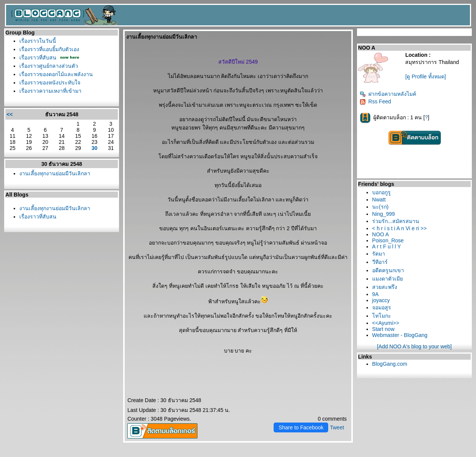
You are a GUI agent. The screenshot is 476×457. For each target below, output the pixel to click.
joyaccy (381, 300)
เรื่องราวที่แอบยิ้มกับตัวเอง (49, 49)
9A (375, 294)
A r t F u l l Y (387, 246)
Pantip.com (15, 454)
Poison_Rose (388, 240)
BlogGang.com (390, 364)
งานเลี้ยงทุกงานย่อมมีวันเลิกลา (55, 173)
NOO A (380, 234)
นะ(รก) (380, 207)
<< (9, 114)
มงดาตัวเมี (388, 279)
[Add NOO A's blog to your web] (414, 346)
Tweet (337, 427)
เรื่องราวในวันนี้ (38, 41)
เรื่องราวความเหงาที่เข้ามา (50, 91)
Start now (383, 329)
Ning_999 (384, 214)
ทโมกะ (382, 316)
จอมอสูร (382, 307)
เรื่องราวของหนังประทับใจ (50, 83)
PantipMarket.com (48, 454)
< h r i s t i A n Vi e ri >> (399, 228)
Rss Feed (375, 101)
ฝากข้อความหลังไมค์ (388, 94)
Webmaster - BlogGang (400, 335)
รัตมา (379, 254)
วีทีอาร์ (380, 262)
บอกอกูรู (381, 192)
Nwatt (379, 200)
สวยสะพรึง (385, 287)
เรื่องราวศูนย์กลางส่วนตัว (49, 66)
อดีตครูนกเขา (388, 270)
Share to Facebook (301, 427)
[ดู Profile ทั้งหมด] (425, 76)
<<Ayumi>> (386, 323)
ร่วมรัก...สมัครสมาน (396, 221)
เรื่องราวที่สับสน (38, 58)
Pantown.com (84, 454)
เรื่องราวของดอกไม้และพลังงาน (56, 74)
